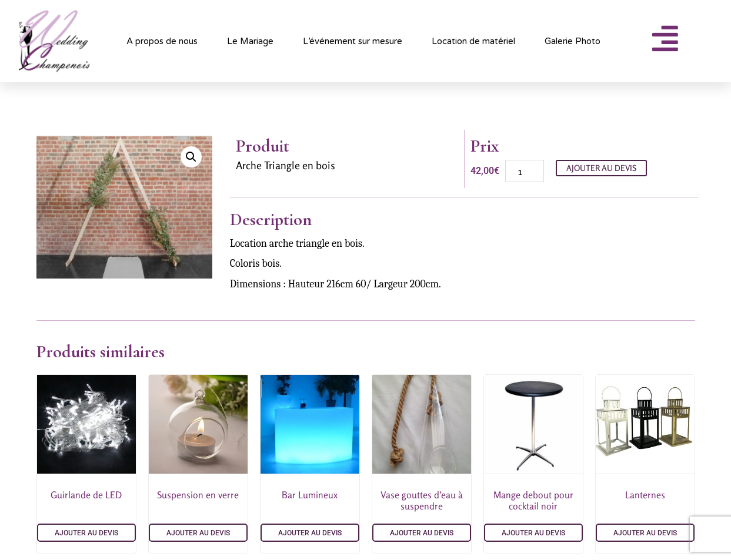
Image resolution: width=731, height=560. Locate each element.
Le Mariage (250, 41)
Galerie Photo (573, 41)
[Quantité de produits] (524, 171)
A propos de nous (162, 41)
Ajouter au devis (601, 168)
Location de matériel (473, 41)
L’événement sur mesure (353, 41)
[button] (191, 157)
